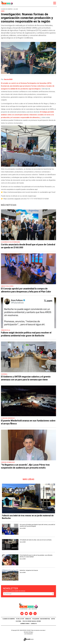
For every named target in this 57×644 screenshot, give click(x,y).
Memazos (28, 619)
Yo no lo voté (20, 619)
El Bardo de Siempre (9, 619)
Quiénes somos (25, 624)
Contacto (34, 624)
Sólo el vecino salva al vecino (32, 621)
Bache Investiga (45, 619)
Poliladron (36, 619)
